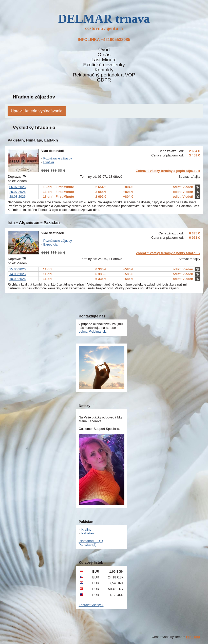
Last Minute (104, 60)
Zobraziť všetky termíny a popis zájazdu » (168, 171)
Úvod (104, 50)
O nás (104, 55)
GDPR (104, 80)
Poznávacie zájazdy (58, 158)
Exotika (49, 162)
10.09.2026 (17, 279)
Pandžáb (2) (88, 545)
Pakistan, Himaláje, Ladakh (33, 140)
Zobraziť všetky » (91, 605)
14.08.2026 (17, 274)
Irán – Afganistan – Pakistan (34, 222)
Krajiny (86, 529)
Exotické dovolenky (104, 65)
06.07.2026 (17, 187)
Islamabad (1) (91, 541)
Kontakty (104, 70)
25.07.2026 (17, 192)
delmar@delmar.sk (92, 331)
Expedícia (50, 244)
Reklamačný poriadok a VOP (104, 75)
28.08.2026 (17, 197)
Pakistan (88, 533)
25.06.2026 (17, 269)
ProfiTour (193, 637)
